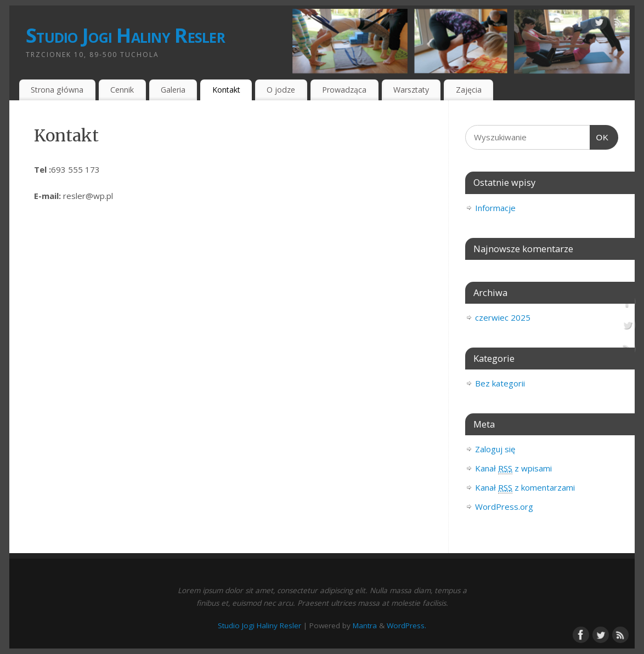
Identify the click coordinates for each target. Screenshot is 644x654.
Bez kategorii (500, 383)
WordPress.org (504, 507)
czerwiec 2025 (503, 317)
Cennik (122, 90)
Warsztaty (411, 90)
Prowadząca (344, 90)
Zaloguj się (495, 449)
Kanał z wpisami (513, 468)
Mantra (365, 625)
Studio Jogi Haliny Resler (125, 35)
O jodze (281, 90)
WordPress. (406, 625)
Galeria (173, 90)
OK (600, 138)
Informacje (495, 208)
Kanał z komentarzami (525, 488)
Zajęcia (469, 90)
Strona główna (57, 90)
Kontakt (226, 90)
